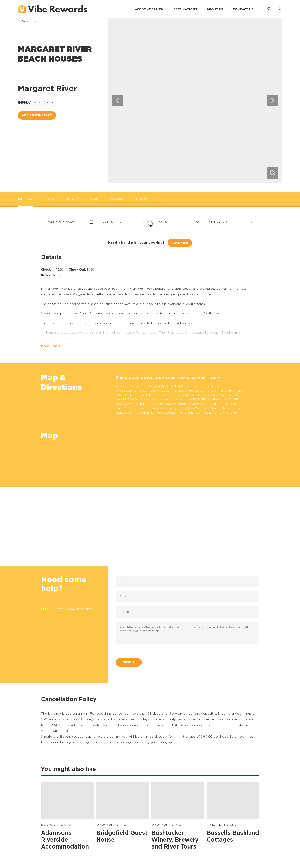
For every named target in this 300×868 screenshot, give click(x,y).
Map (95, 199)
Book (49, 199)
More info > (51, 346)
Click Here (180, 243)
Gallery (25, 199)
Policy (142, 199)
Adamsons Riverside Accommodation (65, 840)
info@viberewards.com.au (75, 609)
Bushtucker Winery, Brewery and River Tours (175, 840)
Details (73, 199)
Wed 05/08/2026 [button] (61, 222)
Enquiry (117, 199)
